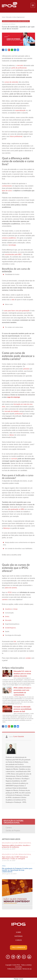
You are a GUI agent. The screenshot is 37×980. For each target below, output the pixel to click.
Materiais (18, 936)
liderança (6, 528)
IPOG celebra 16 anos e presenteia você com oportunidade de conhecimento (22, 691)
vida (13, 300)
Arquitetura (8, 609)
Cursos (19, 940)
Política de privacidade (14, 969)
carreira (5, 600)
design (15, 609)
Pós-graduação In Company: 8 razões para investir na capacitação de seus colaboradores (17, 870)
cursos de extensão (11, 82)
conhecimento (7, 186)
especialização (20, 110)
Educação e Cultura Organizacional (15, 17)
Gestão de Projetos (13, 830)
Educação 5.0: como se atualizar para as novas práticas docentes (22, 674)
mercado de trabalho (12, 411)
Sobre (18, 932)
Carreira (9, 827)
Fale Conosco (19, 947)
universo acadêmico (9, 238)
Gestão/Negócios (10, 628)
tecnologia (12, 245)
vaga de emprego (14, 397)
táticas (11, 435)
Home (4, 17)
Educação (8, 620)
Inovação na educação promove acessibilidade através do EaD (23, 709)
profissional (19, 414)
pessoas (26, 369)
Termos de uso (27, 969)
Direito (7, 617)
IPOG (4, 866)
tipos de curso (7, 191)
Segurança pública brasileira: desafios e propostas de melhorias (16, 846)
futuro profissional (16, 136)
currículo (14, 459)
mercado (20, 65)
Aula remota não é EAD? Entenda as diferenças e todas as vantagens (15, 858)
